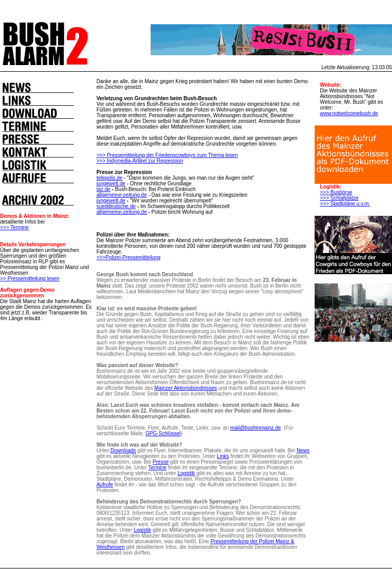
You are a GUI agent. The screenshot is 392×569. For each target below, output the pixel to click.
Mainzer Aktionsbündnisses (185, 388)
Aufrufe (105, 485)
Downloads (123, 451)
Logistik (186, 473)
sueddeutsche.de (116, 206)
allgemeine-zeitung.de (122, 195)
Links (223, 456)
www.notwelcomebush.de (349, 113)
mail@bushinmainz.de (256, 428)
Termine (157, 468)
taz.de (103, 189)
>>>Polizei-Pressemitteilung (128, 257)
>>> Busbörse (336, 192)
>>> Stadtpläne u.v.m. (345, 204)
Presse (161, 462)
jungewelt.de (111, 184)
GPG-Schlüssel (163, 433)
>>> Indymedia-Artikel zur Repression (140, 161)
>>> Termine (14, 227)
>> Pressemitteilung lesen (30, 279)
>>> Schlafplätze (339, 198)
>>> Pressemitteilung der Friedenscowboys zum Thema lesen (167, 155)
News (303, 451)
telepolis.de (110, 178)
